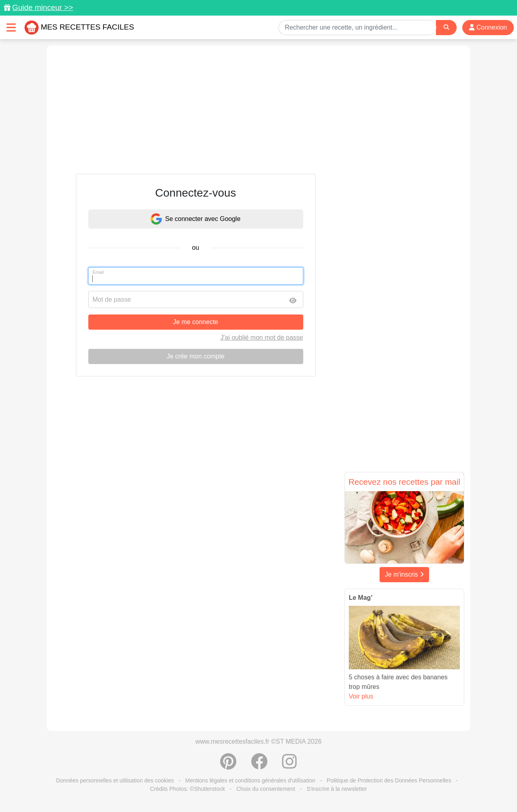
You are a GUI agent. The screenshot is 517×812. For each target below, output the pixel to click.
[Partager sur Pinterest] (228, 766)
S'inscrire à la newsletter (337, 789)
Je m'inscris (404, 574)
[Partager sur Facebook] (259, 766)
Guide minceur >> (43, 7)
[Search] (446, 27)
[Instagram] (289, 766)
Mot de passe (112, 300)
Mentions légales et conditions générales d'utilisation (251, 780)
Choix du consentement (266, 789)
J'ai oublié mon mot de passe (262, 337)
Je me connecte (196, 322)
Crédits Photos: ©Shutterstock (187, 789)
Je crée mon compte (196, 356)
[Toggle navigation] (11, 27)
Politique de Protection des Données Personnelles (389, 780)
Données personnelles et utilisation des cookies (115, 780)
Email (98, 272)
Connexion (488, 27)
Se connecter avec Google (196, 219)
